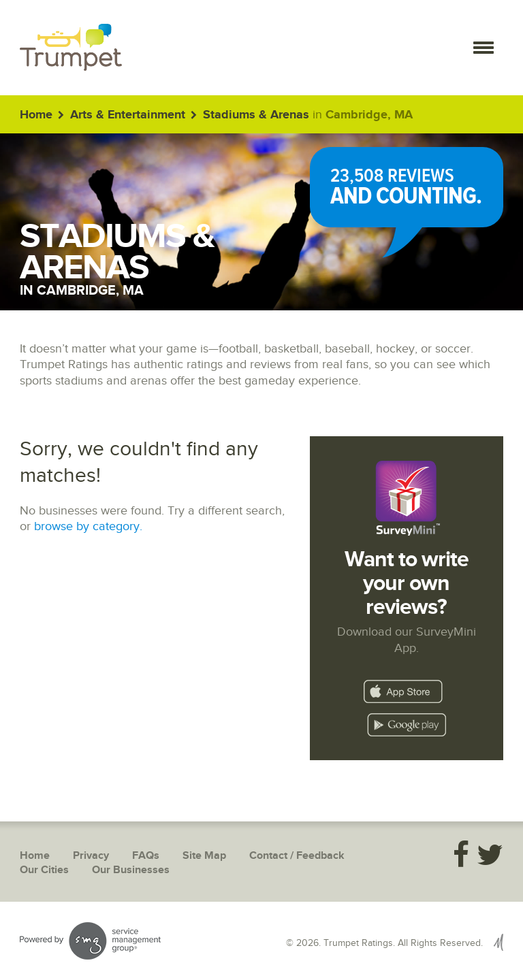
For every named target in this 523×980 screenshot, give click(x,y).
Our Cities (44, 870)
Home (36, 115)
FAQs (146, 856)
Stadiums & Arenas (256, 115)
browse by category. (88, 526)
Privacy (91, 856)
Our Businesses (131, 870)
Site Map (204, 856)
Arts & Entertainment (128, 115)
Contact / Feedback (297, 856)
